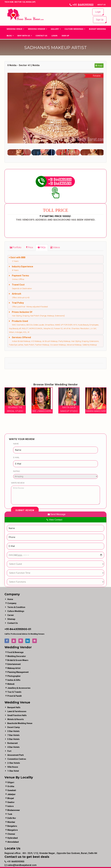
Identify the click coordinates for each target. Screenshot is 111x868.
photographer (14, 676)
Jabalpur (11, 794)
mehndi (11, 684)
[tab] (16, 247)
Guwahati (12, 790)
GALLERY (55, 29)
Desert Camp (14, 727)
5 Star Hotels (13, 739)
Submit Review (25, 510)
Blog (9, 36)
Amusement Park (16, 755)
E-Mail (16, 457)
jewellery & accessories (19, 688)
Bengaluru (12, 826)
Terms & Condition (16, 607)
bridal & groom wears (18, 660)
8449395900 (18, 629)
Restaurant (13, 743)
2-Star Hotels (14, 763)
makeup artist (14, 668)
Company (12, 603)
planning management (18, 672)
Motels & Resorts (16, 719)
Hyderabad (13, 838)
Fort (9, 751)
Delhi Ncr (12, 818)
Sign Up (100, 20)
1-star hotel (13, 771)
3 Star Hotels (13, 731)
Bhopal (11, 798)
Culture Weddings (74, 29)
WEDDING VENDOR (37, 29)
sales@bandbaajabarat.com (21, 865)
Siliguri (11, 782)
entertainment (14, 664)
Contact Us (41, 36)
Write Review (18, 483)
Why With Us (24, 36)
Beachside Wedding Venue (20, 723)
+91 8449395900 (81, 5)
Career (11, 615)
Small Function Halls (17, 715)
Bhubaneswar (14, 810)
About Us (102, 5)
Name (16, 443)
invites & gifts (14, 680)
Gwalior (11, 802)
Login (98, 12)
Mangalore (13, 830)
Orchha (11, 786)
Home (10, 599)
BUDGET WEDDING (97, 29)
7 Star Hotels (13, 735)
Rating (17, 471)
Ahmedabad (13, 842)
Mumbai (11, 822)
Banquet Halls (14, 707)
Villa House (13, 767)
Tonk (10, 814)
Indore (10, 806)
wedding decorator (17, 656)
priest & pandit (15, 696)
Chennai (11, 834)
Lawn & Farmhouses (17, 711)
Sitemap (11, 619)
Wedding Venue (14, 29)
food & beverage (15, 652)
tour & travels (14, 692)
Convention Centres (17, 759)
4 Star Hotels (13, 747)
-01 (29, 629)
